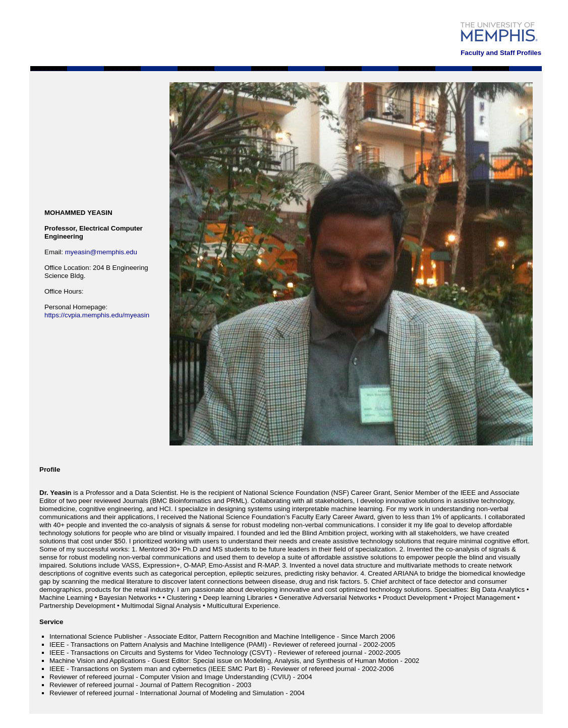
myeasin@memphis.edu (101, 252)
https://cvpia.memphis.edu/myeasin (97, 315)
